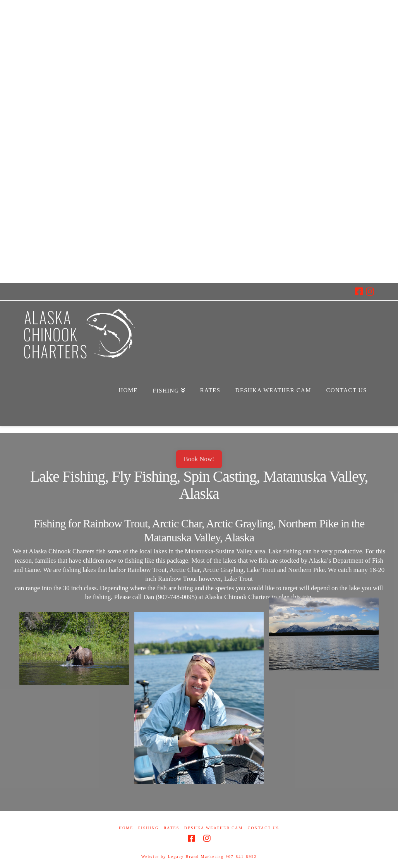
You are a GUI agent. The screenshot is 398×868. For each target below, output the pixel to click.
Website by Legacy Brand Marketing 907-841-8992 (199, 857)
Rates (172, 828)
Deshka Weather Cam (214, 828)
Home (126, 828)
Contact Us (264, 828)
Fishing (148, 828)
